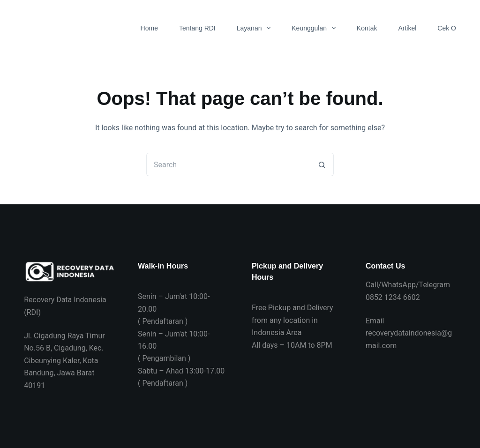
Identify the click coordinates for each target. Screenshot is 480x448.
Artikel (407, 28)
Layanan (256, 28)
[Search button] (322, 164)
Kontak (367, 28)
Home (149, 28)
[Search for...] (228, 164)
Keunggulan (315, 28)
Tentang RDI (197, 28)
